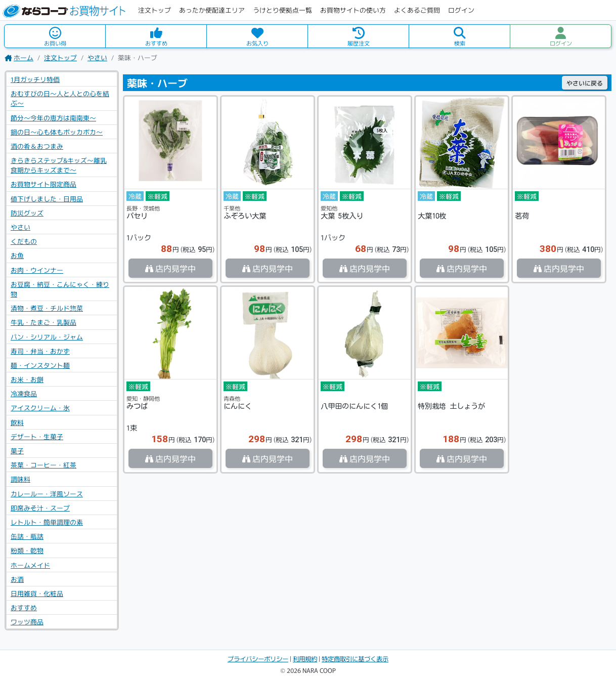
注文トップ (155, 10)
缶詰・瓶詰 (27, 536)
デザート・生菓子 (37, 436)
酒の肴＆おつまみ (37, 146)
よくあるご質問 (417, 10)
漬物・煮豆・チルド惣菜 (47, 308)
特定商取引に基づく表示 (355, 659)
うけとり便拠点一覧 (282, 10)
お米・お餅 (27, 379)
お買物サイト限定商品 (43, 184)
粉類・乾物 (27, 550)
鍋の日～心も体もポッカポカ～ (57, 132)
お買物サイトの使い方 (353, 10)
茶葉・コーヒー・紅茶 (43, 465)
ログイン (461, 10)
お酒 (17, 579)
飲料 (17, 422)
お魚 (17, 255)
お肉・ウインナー (37, 270)
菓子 (17, 451)
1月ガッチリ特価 (35, 79)
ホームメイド (30, 565)
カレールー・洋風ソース (47, 494)
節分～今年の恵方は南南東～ (53, 118)
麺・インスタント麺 (40, 365)
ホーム (19, 57)
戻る (585, 83)
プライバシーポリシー (258, 659)
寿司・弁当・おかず (40, 351)
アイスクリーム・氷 (40, 408)
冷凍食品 (24, 393)
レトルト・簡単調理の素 (47, 522)
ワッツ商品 (27, 622)
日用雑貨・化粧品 (37, 593)
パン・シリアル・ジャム (47, 337)
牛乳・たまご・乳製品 (43, 322)
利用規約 (305, 659)
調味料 (20, 479)
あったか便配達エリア (212, 10)
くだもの (24, 241)
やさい (97, 57)
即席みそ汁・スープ (40, 508)
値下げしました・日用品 (47, 199)
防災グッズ (27, 213)
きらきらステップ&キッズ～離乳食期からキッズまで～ (59, 165)
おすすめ (24, 607)
